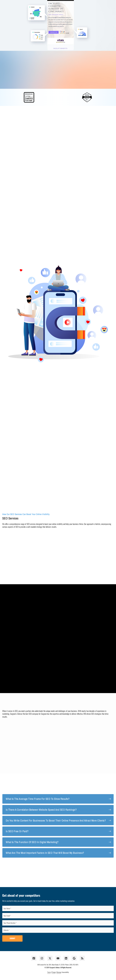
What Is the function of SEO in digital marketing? (32, 842)
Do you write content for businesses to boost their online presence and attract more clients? (56, 820)
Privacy (54, 972)
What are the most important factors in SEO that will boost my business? (45, 853)
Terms (49, 972)
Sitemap (59, 972)
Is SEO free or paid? (17, 831)
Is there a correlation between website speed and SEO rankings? (41, 810)
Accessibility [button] (65, 972)
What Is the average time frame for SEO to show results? (38, 799)
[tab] (58, 799)
